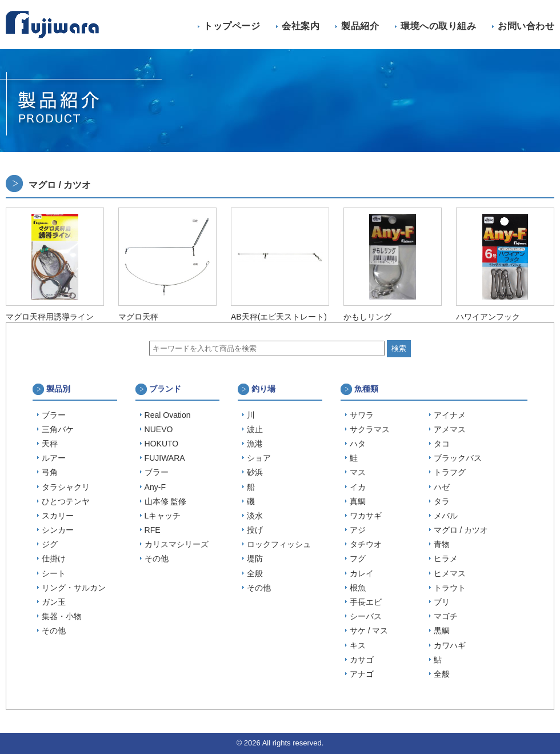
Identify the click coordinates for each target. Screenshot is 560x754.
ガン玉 (54, 602)
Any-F (155, 487)
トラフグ (450, 472)
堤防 (255, 558)
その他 (54, 631)
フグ (358, 558)
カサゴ (362, 660)
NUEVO (159, 429)
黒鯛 (442, 631)
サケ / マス (369, 631)
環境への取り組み (438, 26)
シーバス (366, 616)
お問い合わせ (526, 26)
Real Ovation (168, 415)
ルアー (54, 458)
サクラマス (370, 429)
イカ (358, 487)
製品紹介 (360, 26)
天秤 (50, 444)
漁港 (255, 444)
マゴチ (446, 616)
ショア (259, 458)
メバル (446, 516)
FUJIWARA (165, 458)
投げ (255, 530)
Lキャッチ (163, 516)
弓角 (50, 472)
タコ (442, 444)
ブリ (442, 602)
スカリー (58, 516)
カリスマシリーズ (177, 544)
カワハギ (450, 645)
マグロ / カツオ (461, 530)
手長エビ (366, 602)
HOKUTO (162, 444)
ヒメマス (450, 573)
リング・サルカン (74, 588)
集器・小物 (62, 616)
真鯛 (358, 501)
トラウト (450, 588)
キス (358, 645)
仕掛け (54, 558)
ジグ (50, 544)
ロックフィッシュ (279, 544)
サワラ (362, 415)
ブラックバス (458, 458)
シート (54, 573)
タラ (442, 501)
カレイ (362, 573)
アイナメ (450, 415)
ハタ (358, 444)
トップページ (232, 26)
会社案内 (301, 26)
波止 (255, 429)
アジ (358, 530)
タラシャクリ (66, 487)
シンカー (58, 530)
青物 (442, 544)
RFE (153, 530)
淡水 (255, 516)
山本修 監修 (166, 501)
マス (358, 472)
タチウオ (366, 544)
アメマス (450, 429)
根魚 (358, 588)
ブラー (54, 415)
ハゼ (442, 487)
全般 (255, 573)
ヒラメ (446, 558)
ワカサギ (366, 516)
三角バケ (58, 429)
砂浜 (255, 472)
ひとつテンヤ (66, 501)
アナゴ (362, 674)
